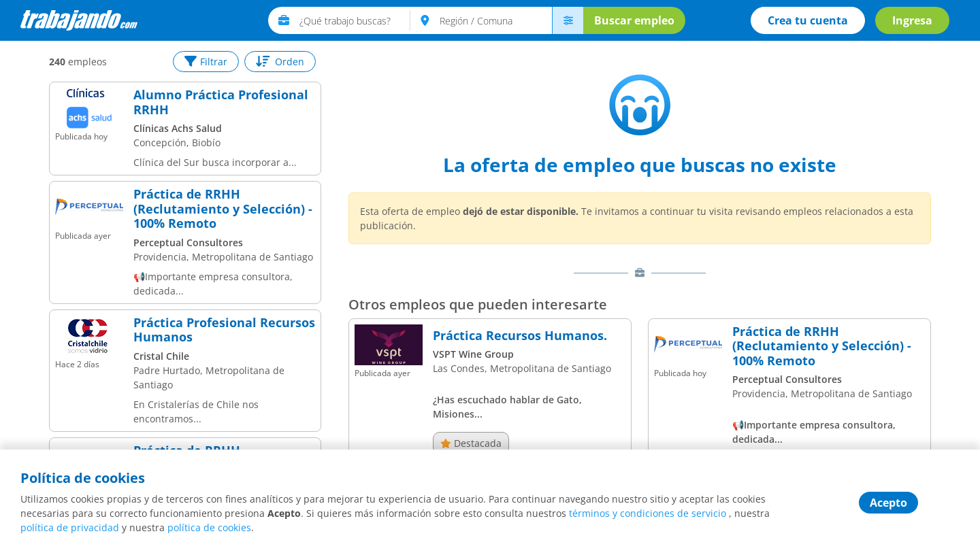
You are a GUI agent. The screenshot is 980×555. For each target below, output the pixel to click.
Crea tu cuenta (808, 20)
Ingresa (912, 20)
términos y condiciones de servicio (648, 513)
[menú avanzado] (568, 20)
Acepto (888, 503)
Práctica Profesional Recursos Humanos (224, 330)
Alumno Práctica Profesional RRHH (221, 102)
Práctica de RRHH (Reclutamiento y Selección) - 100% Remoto (223, 209)
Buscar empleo (634, 20)
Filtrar (206, 62)
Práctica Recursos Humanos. (520, 336)
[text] (355, 20)
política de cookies (209, 527)
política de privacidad (70, 527)
